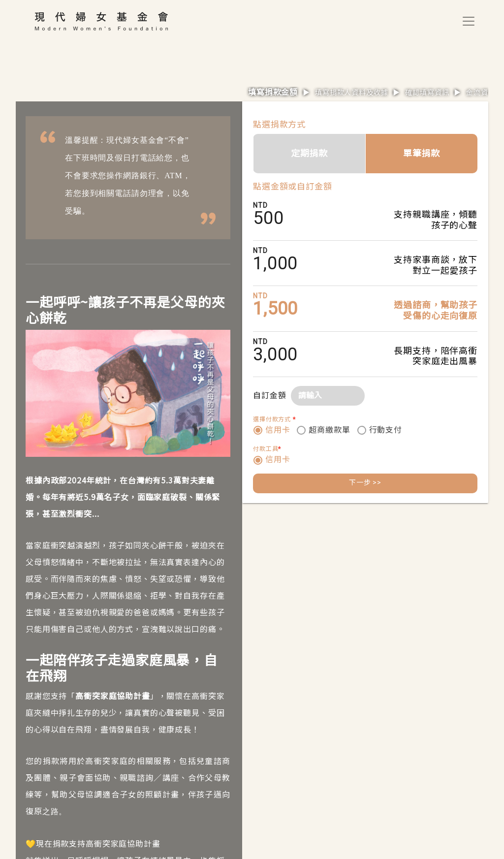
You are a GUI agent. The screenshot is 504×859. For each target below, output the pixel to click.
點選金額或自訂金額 (293, 187)
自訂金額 (269, 396)
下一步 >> (365, 482)
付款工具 (267, 449)
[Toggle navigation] (469, 21)
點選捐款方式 (279, 125)
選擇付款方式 (274, 419)
